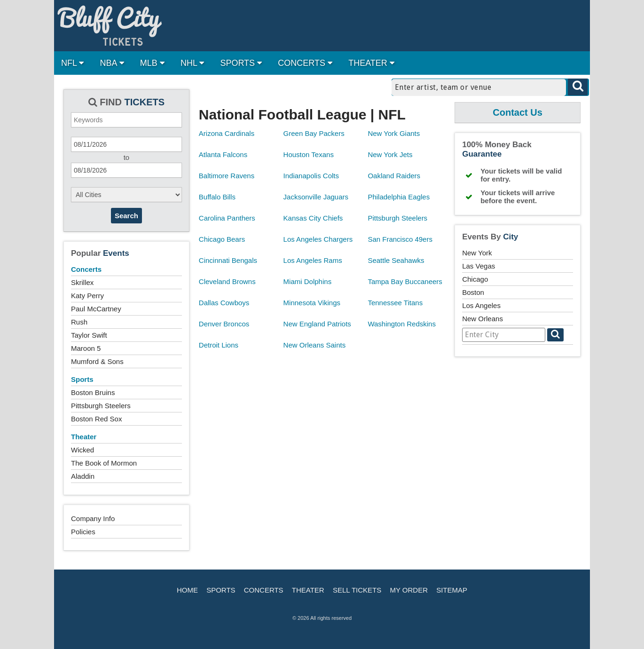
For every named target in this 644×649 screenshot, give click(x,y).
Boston (473, 292)
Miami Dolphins (308, 281)
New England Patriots (317, 324)
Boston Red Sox (96, 419)
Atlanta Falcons (223, 154)
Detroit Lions (219, 345)
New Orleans (483, 319)
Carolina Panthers (227, 218)
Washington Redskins (402, 324)
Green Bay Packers (314, 133)
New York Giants (394, 133)
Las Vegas (479, 266)
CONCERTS (305, 63)
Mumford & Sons (97, 361)
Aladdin (83, 476)
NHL (192, 63)
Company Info (93, 518)
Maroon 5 (86, 348)
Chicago (475, 279)
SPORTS (241, 63)
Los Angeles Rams (313, 260)
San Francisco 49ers (400, 239)
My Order (409, 590)
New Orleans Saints (315, 345)
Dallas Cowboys (224, 303)
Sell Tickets (357, 590)
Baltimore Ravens (227, 176)
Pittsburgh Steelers (101, 406)
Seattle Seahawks (396, 260)
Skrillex (82, 282)
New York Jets (390, 154)
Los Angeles (481, 305)
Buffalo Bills (217, 197)
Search (126, 216)
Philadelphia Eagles (399, 197)
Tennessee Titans (395, 303)
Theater (84, 437)
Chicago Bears (222, 239)
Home (187, 590)
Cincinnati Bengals (228, 260)
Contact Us (518, 112)
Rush (79, 322)
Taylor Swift (89, 335)
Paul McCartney (96, 309)
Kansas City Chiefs (313, 218)
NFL (72, 63)
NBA (112, 63)
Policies (83, 532)
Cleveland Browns (227, 281)
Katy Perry (87, 296)
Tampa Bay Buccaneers (405, 281)
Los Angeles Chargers (318, 239)
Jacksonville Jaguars (316, 197)
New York (477, 253)
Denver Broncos (224, 324)
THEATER (371, 63)
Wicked (82, 450)
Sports (82, 379)
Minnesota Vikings (312, 303)
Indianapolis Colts (311, 176)
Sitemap (452, 590)
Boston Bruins (93, 392)
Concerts (86, 269)
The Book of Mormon (104, 463)
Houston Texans (309, 154)
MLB (152, 63)
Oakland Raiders (394, 176)
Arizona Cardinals (227, 133)
